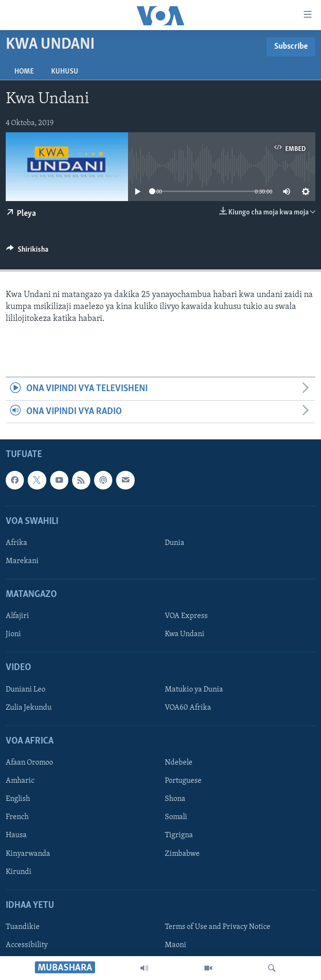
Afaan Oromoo (29, 763)
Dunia (175, 543)
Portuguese (183, 781)
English (18, 799)
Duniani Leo (26, 690)
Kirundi (19, 872)
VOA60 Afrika (188, 708)
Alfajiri (17, 617)
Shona (175, 799)
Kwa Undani (185, 635)
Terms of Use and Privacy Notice (218, 927)
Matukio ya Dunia (194, 690)
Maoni (176, 945)
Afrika (16, 543)
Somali (176, 818)
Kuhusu (65, 72)
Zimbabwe (182, 854)
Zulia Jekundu (29, 708)
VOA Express (186, 617)
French (17, 818)
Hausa (16, 836)
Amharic (20, 781)
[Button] (27, 252)
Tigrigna (179, 836)
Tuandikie (23, 927)
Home (24, 72)
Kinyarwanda (28, 854)
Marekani (22, 561)
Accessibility (27, 945)
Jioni (13, 635)
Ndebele (179, 763)
